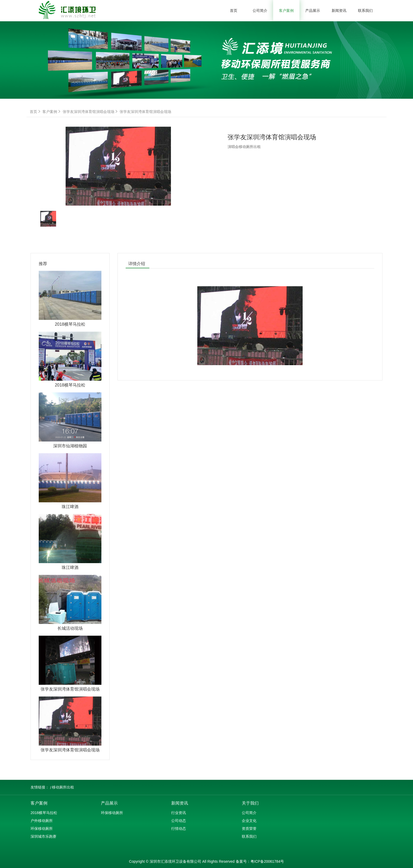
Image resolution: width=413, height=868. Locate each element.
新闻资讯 (339, 11)
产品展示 (313, 11)
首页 (234, 11)
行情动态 (179, 829)
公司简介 (260, 11)
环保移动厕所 (42, 829)
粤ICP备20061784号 (267, 861)
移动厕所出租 (63, 787)
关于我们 (250, 803)
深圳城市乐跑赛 (43, 836)
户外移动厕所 (42, 821)
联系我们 (365, 11)
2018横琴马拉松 (44, 813)
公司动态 (179, 821)
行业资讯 (179, 813)
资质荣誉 (249, 829)
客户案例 (286, 11)
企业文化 (249, 821)
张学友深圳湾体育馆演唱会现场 (91, 112)
